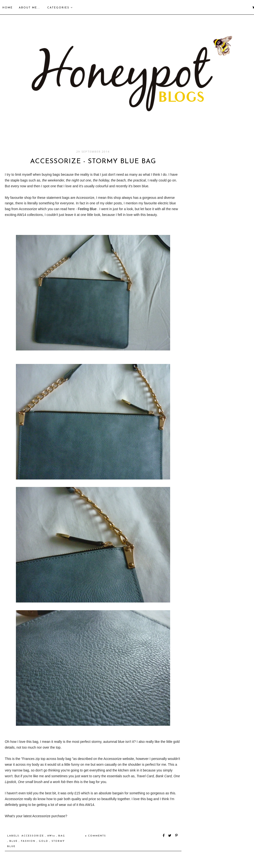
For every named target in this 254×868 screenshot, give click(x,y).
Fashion (29, 841)
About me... (29, 8)
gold (44, 841)
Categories (60, 8)
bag (62, 836)
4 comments (96, 836)
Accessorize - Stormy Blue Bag (93, 162)
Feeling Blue (87, 209)
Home (8, 8)
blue (14, 841)
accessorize (33, 836)
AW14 (52, 836)
